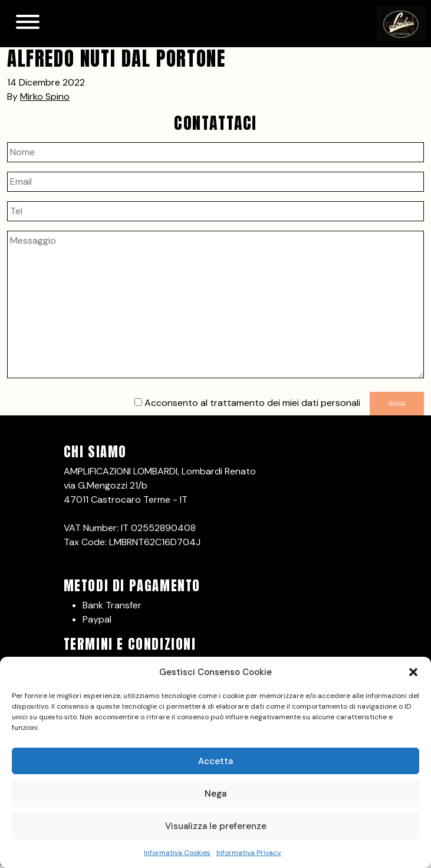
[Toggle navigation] (28, 24)
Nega (215, 794)
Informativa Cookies (177, 853)
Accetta (215, 761)
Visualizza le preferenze (216, 826)
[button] (413, 672)
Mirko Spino (45, 96)
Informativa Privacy (249, 853)
